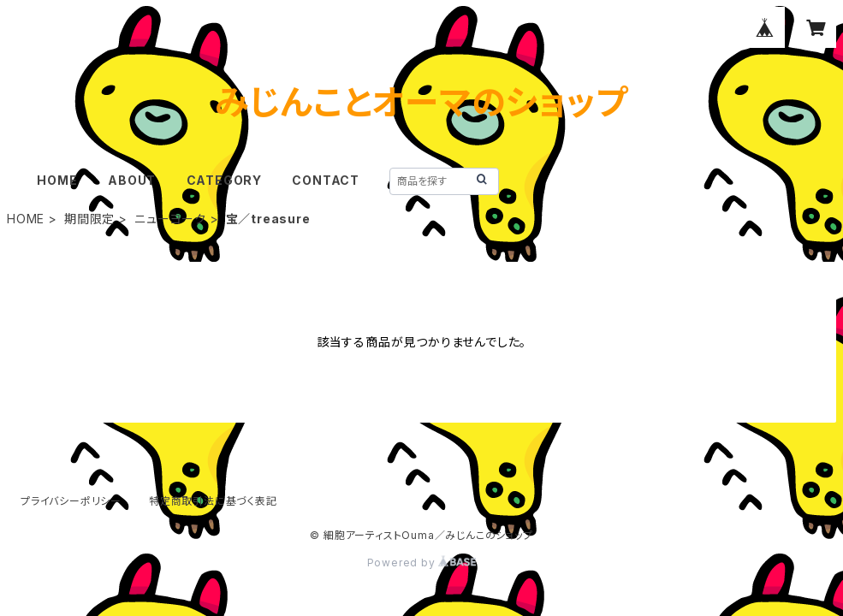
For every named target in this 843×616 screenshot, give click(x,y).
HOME (57, 180)
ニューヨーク (170, 219)
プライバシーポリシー (71, 501)
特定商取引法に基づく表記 (213, 501)
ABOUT (132, 180)
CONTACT (326, 180)
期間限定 (89, 219)
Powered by (422, 563)
